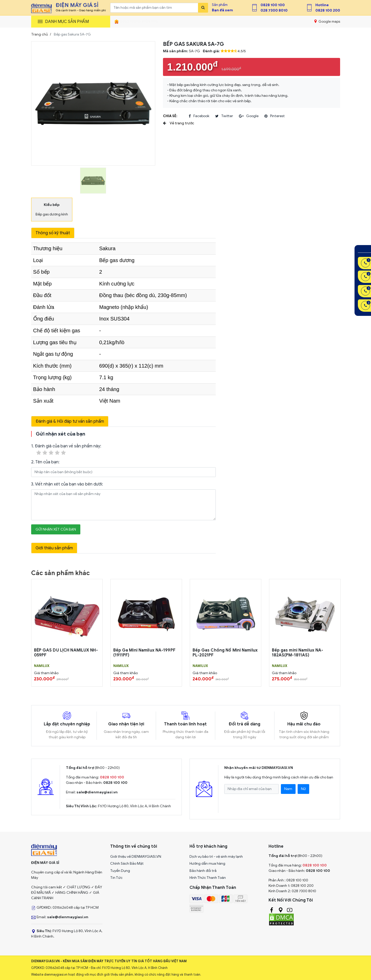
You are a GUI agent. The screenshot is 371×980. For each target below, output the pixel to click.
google (249, 116)
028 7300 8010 (274, 10)
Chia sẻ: (170, 116)
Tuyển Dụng (120, 871)
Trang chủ (40, 34)
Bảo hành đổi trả (203, 871)
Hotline (322, 5)
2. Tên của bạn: (45, 462)
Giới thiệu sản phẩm (54, 548)
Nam (288, 789)
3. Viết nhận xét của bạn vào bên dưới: (67, 484)
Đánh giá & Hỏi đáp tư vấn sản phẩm (70, 421)
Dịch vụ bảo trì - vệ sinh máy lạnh (216, 857)
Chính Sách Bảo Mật (127, 864)
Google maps (327, 21)
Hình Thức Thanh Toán (208, 878)
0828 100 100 (273, 5)
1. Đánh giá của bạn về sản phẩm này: (66, 450)
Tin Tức (116, 878)
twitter (224, 116)
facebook (199, 116)
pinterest (275, 116)
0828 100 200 (328, 10)
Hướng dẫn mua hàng (207, 864)
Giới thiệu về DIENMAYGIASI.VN (136, 857)
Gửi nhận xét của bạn (56, 529)
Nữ (303, 789)
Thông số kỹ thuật (53, 233)
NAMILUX (42, 666)
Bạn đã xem (222, 10)
